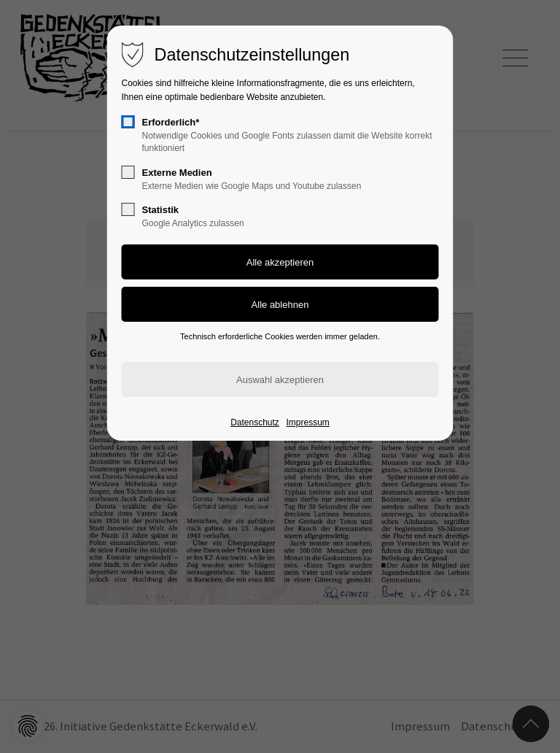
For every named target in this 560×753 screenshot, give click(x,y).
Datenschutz (255, 422)
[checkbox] (128, 122)
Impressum (307, 422)
